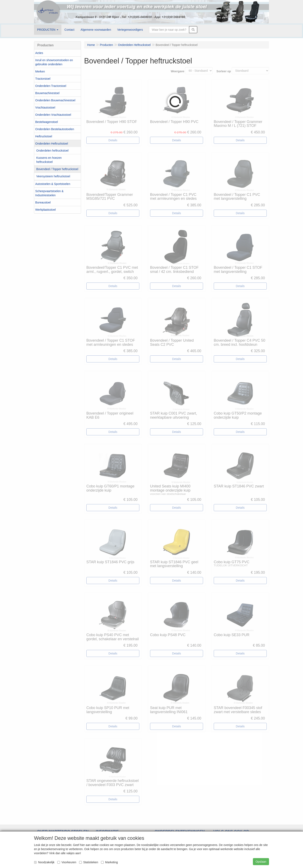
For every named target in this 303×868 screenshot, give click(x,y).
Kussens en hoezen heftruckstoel (49, 160)
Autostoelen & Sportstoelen (53, 184)
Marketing (109, 862)
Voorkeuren (67, 862)
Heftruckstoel (44, 136)
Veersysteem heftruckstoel (53, 176)
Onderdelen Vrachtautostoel (53, 115)
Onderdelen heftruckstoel (52, 151)
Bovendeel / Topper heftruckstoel (57, 169)
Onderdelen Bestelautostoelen (55, 129)
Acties (39, 53)
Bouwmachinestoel (47, 93)
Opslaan (261, 862)
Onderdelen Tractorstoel (51, 86)
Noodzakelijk (44, 862)
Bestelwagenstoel (47, 122)
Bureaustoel (43, 202)
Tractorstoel (43, 79)
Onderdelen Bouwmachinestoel (55, 100)
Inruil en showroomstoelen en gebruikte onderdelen (54, 62)
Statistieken (89, 862)
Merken (40, 71)
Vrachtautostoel (45, 107)
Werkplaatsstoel (45, 210)
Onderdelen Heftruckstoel (52, 144)
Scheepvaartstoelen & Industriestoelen (49, 193)
